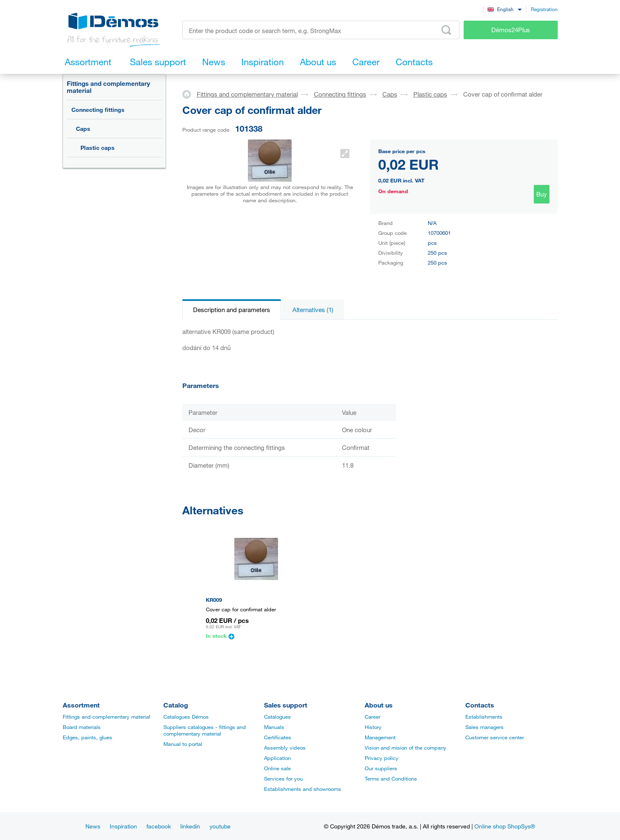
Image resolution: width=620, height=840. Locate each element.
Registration (544, 9)
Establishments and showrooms (303, 789)
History (373, 727)
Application (277, 758)
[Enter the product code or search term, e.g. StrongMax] (321, 30)
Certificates (278, 737)
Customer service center (495, 737)
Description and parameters (232, 310)
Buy (542, 194)
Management (380, 737)
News (93, 826)
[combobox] (505, 9)
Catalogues (277, 717)
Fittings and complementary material (108, 87)
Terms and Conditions (391, 778)
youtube (220, 826)
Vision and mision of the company (405, 748)
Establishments (484, 717)
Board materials (82, 727)
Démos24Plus (511, 30)
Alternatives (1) (313, 310)
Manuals (274, 727)
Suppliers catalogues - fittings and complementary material (205, 730)
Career (372, 717)
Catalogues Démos (186, 717)
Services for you (283, 778)
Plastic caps (98, 148)
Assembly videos (285, 748)
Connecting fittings (98, 110)
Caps (83, 129)
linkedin (190, 826)
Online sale (277, 768)
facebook (159, 826)
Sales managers (484, 727)
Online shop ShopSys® (505, 826)
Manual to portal (183, 744)
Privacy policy (382, 758)
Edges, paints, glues (87, 737)
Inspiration (123, 826)
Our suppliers (381, 768)
